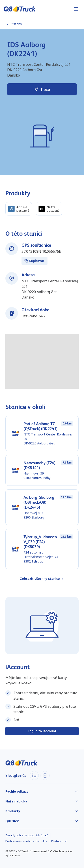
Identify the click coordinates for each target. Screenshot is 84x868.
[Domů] (20, 9)
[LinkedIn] (34, 776)
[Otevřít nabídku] (76, 9)
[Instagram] (45, 776)
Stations (14, 24)
